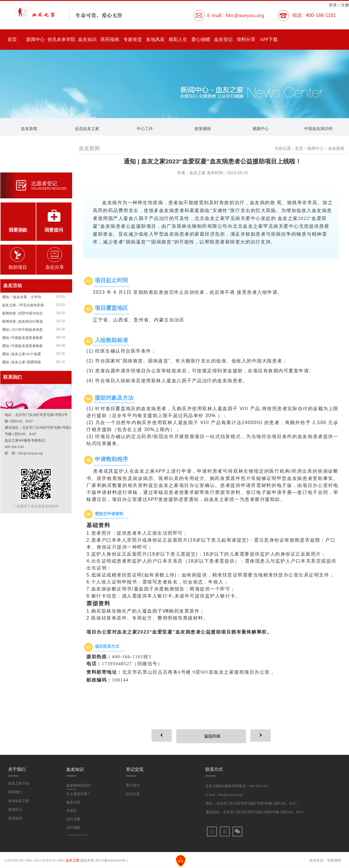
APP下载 (269, 39)
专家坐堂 (133, 39)
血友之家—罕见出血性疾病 (23, 305)
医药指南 (110, 39)
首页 (12, 39)
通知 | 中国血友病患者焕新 (22, 338)
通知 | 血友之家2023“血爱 (22, 354)
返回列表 (212, 736)
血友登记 (223, 39)
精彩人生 (178, 39)
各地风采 (155, 39)
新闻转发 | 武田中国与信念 (22, 313)
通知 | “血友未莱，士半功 (22, 297)
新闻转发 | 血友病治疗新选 (22, 321)
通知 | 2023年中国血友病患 (22, 330)
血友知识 (87, 39)
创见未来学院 (61, 39)
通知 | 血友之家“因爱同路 (22, 362)
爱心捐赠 (201, 39)
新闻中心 (35, 39)
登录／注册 (339, 5)
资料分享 (246, 39)
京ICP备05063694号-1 (112, 860)
